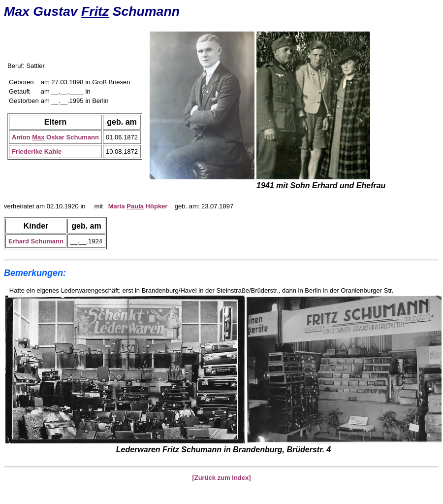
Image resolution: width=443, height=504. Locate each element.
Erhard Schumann (36, 241)
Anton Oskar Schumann (55, 137)
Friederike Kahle (37, 151)
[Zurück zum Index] (221, 478)
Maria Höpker (138, 206)
